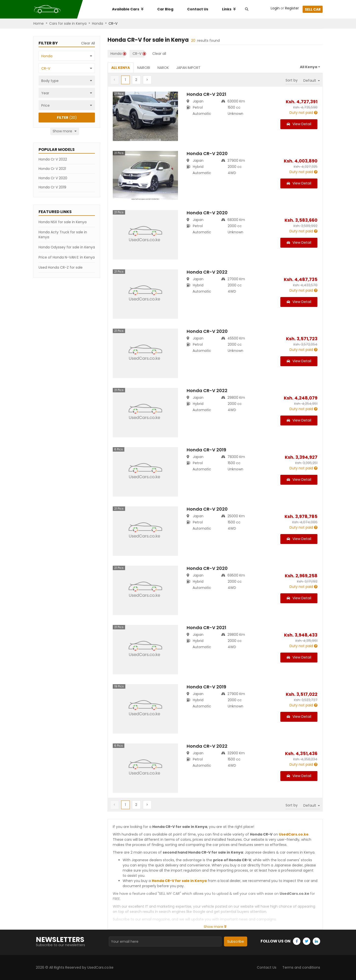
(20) (67, 118)
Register (292, 8)
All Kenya (121, 68)
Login (275, 8)
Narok (163, 68)
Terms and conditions (301, 967)
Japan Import (188, 68)
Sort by (292, 80)
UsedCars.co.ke (294, 834)
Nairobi (144, 68)
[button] (136, 80)
